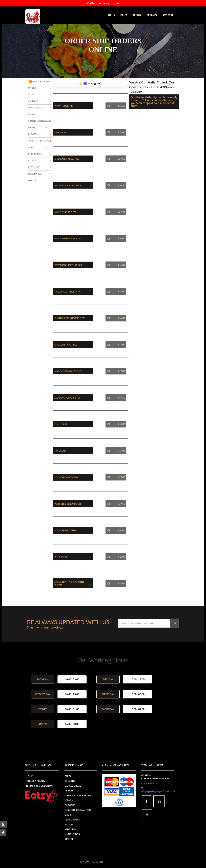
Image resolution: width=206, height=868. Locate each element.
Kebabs (32, 114)
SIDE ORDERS (72, 820)
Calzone (33, 101)
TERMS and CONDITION (39, 786)
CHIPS (68, 815)
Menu (124, 15)
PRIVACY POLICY (36, 781)
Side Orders (35, 154)
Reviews (152, 15)
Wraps (32, 128)
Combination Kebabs (40, 121)
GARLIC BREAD (73, 786)
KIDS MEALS (71, 829)
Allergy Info (93, 83)
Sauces (32, 161)
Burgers (33, 134)
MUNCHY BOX (72, 834)
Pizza (31, 95)
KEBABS (69, 791)
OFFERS (137, 15)
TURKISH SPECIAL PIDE (78, 810)
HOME (29, 776)
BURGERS (70, 805)
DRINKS (69, 839)
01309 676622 (149, 783)
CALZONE (70, 781)
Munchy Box (35, 174)
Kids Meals (34, 167)
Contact (168, 15)
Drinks (32, 180)
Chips (31, 147)
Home (112, 15)
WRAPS (68, 800)
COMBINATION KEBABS (78, 795)
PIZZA (68, 776)
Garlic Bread (36, 108)
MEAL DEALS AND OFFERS (39, 84)
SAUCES (69, 824)
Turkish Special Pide (40, 141)
